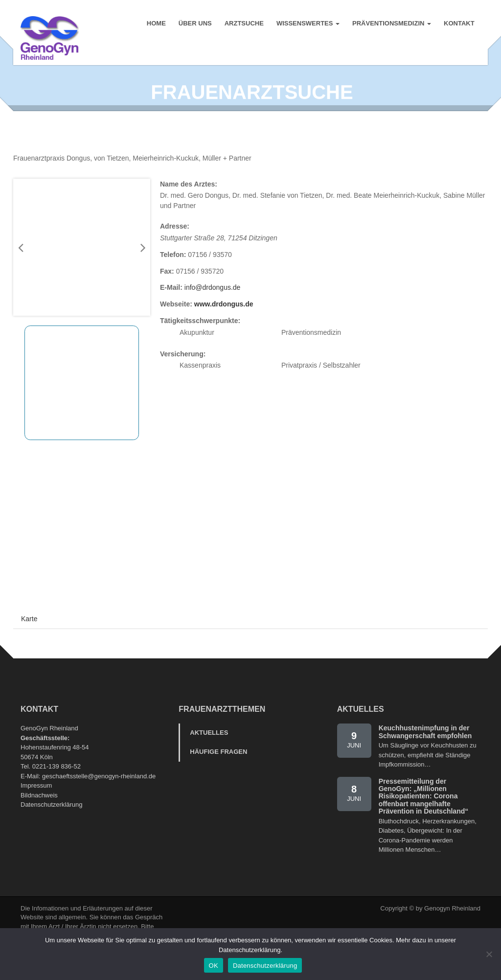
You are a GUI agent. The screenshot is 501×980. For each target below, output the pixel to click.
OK (214, 966)
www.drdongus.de (224, 323)
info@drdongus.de (213, 306)
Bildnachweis (39, 814)
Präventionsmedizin (391, 24)
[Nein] (489, 954)
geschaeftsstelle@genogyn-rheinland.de (99, 795)
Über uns (195, 24)
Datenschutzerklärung (51, 824)
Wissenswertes (307, 24)
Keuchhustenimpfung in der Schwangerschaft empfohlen (425, 751)
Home (156, 24)
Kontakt (459, 24)
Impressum (36, 805)
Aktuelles (209, 752)
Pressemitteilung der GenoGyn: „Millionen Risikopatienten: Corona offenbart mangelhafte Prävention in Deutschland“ (424, 815)
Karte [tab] (29, 638)
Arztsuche (244, 24)
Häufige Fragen (218, 770)
